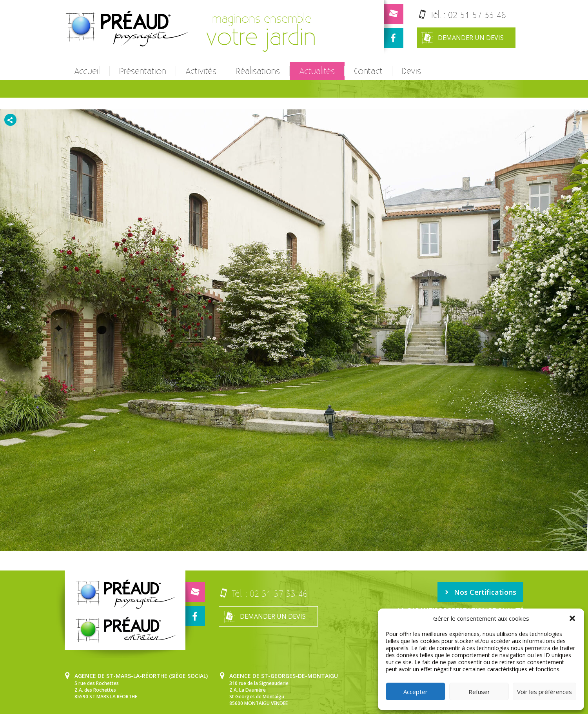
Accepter (416, 692)
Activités (201, 71)
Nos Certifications (482, 591)
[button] (572, 618)
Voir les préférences (544, 692)
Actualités (316, 71)
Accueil (87, 71)
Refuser (479, 692)
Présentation (142, 71)
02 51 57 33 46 (477, 15)
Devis (410, 71)
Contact (367, 71)
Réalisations (257, 71)
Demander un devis (463, 38)
